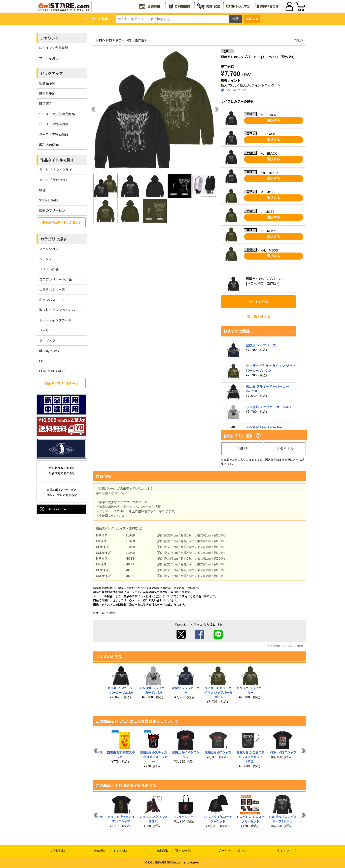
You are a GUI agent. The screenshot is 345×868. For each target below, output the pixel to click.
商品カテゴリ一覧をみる (62, 383)
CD (41, 361)
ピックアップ (52, 73)
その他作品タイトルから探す (62, 222)
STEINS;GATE (49, 200)
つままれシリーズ (52, 289)
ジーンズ (45, 259)
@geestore (53, 509)
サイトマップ (286, 851)
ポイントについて (234, 90)
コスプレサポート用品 (55, 279)
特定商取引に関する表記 (173, 851)
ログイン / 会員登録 (54, 48)
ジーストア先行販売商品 (57, 114)
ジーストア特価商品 (54, 134)
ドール (44, 330)
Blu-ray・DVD (49, 350)
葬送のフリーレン (52, 210)
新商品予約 (47, 83)
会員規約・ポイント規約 (111, 851)
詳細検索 (252, 19)
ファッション (49, 249)
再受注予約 (47, 93)
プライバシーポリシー (234, 851)
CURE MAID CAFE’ (52, 371)
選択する (273, 120)
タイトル (285, 448)
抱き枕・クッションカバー (59, 310)
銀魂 (42, 190)
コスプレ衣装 (49, 269)
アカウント (50, 38)
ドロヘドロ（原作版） (131, 40)
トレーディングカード (55, 320)
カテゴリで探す (54, 239)
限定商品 (46, 104)
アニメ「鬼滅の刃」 (54, 180)
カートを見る (49, 58)
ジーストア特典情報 (54, 124)
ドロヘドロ (104, 40)
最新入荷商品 (49, 144)
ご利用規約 (59, 851)
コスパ (299, 40)
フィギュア (47, 340)
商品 (242, 448)
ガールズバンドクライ (56, 170)
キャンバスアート (52, 300)
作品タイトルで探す (57, 160)
